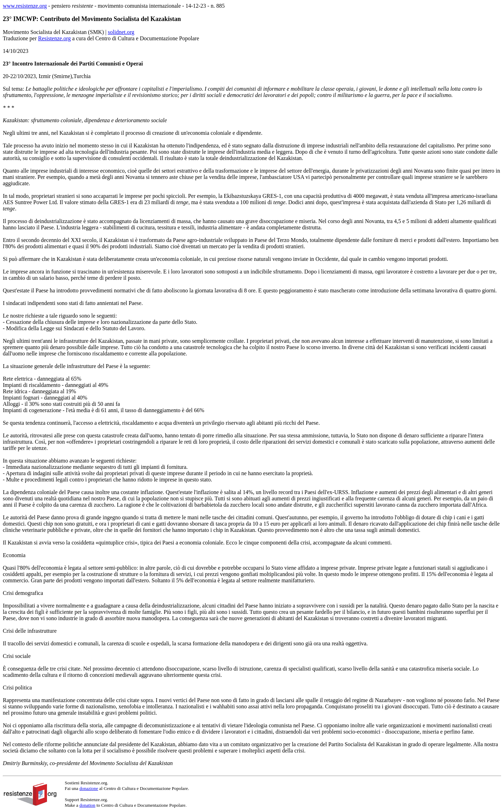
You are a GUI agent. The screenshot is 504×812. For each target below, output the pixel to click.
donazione (89, 788)
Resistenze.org (54, 38)
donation (87, 805)
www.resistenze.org (25, 6)
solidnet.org (121, 32)
